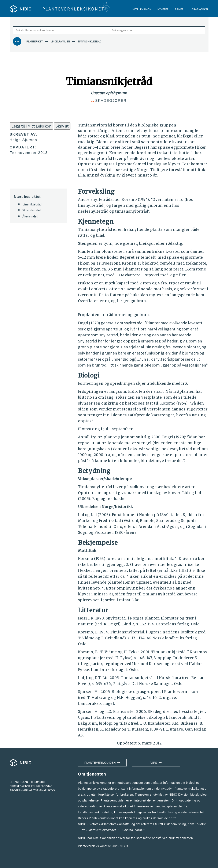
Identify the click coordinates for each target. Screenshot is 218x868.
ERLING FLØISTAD (42, 786)
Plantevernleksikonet (101, 830)
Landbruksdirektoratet (93, 812)
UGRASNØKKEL (199, 9)
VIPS (156, 763)
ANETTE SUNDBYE (35, 782)
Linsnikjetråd (32, 204)
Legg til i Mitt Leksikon (31, 126)
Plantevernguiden (102, 763)
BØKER (179, 9)
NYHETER (163, 9)
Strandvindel (32, 210)
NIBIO (124, 846)
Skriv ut (62, 126)
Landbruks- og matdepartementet (180, 812)
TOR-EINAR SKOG (44, 790)
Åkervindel (30, 216)
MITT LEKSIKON (142, 9)
